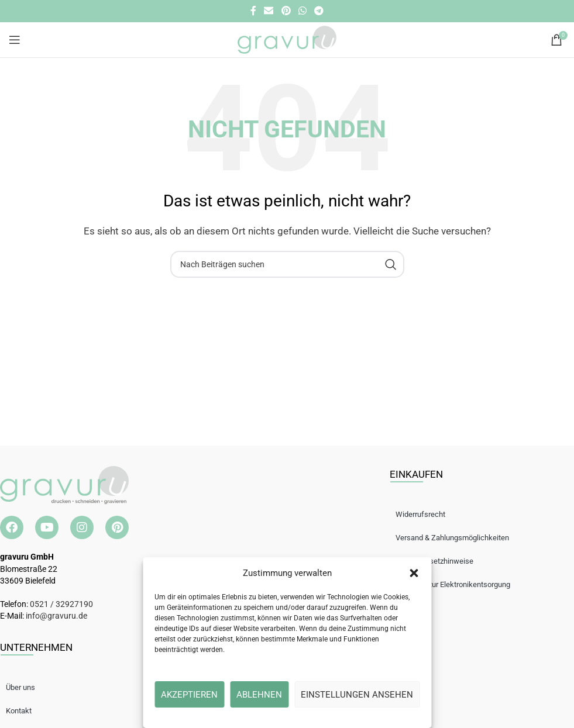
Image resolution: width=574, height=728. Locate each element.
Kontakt (25, 711)
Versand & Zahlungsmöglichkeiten (458, 538)
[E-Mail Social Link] (269, 11)
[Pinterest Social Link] (286, 11)
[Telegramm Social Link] (319, 11)
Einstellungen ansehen (357, 695)
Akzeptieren (189, 695)
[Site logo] (287, 39)
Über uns (26, 687)
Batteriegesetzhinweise (440, 561)
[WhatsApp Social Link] (302, 11)
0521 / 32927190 (61, 604)
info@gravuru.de (56, 616)
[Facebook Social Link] (253, 11)
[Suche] (287, 264)
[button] (414, 573)
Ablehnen (259, 695)
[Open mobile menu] (15, 40)
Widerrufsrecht (426, 514)
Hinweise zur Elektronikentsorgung (459, 584)
